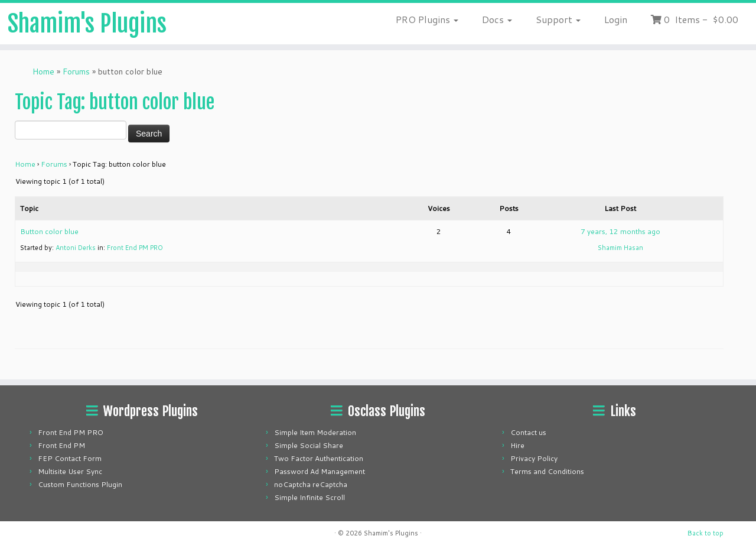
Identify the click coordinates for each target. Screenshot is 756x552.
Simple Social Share (309, 445)
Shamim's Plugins (87, 24)
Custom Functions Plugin (80, 484)
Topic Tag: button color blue (115, 102)
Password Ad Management (320, 471)
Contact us (528, 432)
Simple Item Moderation (315, 432)
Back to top (706, 533)
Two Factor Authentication (319, 458)
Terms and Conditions (547, 471)
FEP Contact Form (70, 458)
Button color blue (49, 231)
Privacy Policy (534, 458)
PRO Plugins (427, 19)
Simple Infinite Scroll (309, 497)
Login (616, 19)
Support (558, 19)
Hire (517, 445)
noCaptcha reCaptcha (311, 484)
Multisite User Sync (70, 471)
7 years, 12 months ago (620, 231)
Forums (76, 72)
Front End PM (61, 445)
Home (43, 72)
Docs (497, 19)
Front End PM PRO (135, 248)
